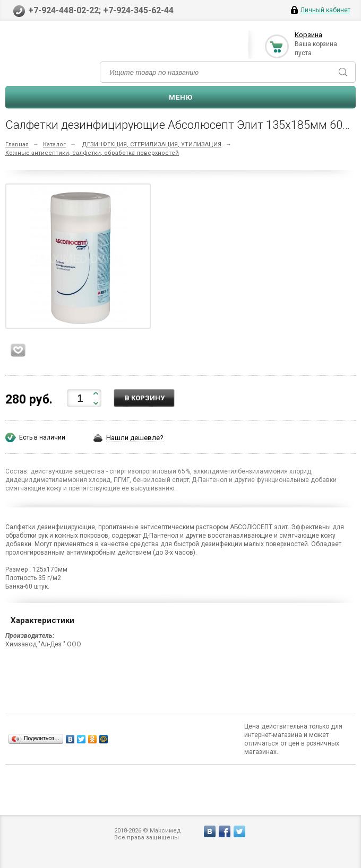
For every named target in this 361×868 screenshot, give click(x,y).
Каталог (54, 144)
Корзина (308, 35)
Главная (17, 144)
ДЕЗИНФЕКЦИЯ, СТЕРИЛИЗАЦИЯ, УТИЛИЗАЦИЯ (152, 144)
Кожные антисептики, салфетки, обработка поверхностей (92, 153)
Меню (181, 97)
